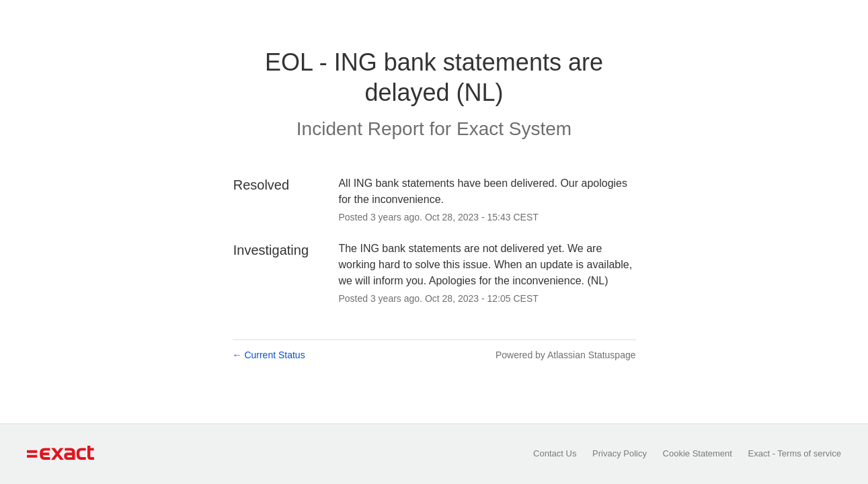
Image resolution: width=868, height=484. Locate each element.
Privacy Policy (620, 453)
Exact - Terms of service (795, 453)
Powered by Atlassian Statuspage (566, 355)
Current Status (269, 355)
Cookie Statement (698, 453)
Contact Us (555, 453)
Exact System (514, 129)
